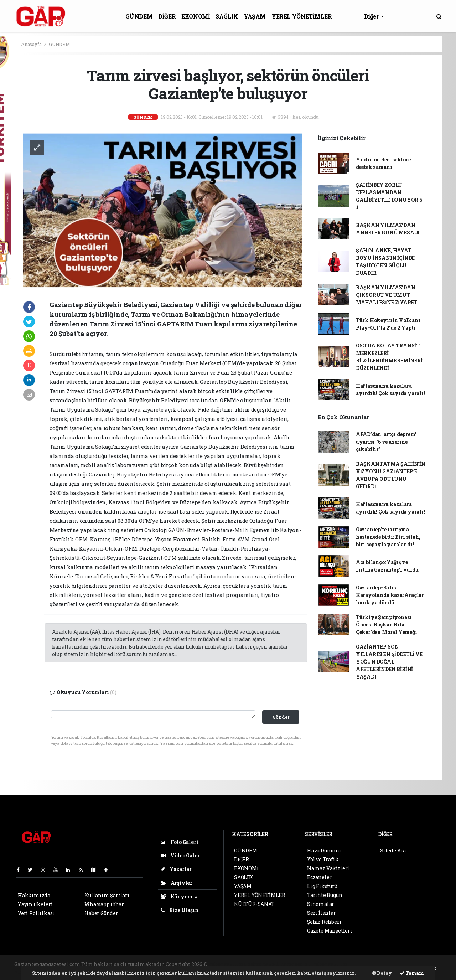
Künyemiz (179, 896)
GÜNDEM (139, 16)
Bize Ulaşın (180, 910)
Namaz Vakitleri (328, 868)
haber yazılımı (227, 964)
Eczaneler (319, 877)
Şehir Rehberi (324, 922)
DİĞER (167, 16)
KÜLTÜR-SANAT (254, 904)
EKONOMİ (196, 16)
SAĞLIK (227, 16)
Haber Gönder (101, 913)
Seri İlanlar (322, 913)
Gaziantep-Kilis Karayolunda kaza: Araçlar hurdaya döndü (390, 595)
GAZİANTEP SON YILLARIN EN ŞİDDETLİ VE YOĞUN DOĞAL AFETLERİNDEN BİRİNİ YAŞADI (389, 662)
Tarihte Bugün (325, 895)
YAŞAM (255, 16)
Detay (382, 973)
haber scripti (296, 964)
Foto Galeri (180, 842)
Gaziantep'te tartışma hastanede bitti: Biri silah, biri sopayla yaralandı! (388, 537)
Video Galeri (181, 855)
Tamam (412, 973)
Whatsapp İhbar (104, 904)
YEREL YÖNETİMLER (302, 16)
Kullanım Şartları (107, 895)
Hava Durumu (324, 850)
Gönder (281, 717)
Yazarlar (176, 869)
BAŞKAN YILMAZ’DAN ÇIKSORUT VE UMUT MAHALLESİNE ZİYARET (387, 295)
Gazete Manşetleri (330, 931)
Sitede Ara (393, 850)
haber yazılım (331, 964)
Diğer (372, 16)
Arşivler (177, 883)
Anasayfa (32, 44)
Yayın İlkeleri (35, 904)
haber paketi (263, 964)
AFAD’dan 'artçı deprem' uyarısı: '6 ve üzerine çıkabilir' (386, 442)
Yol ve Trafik (323, 859)
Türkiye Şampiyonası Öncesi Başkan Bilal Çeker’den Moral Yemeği (387, 625)
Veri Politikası (36, 913)
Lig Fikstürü (322, 886)
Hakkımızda (34, 895)
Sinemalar (321, 904)
